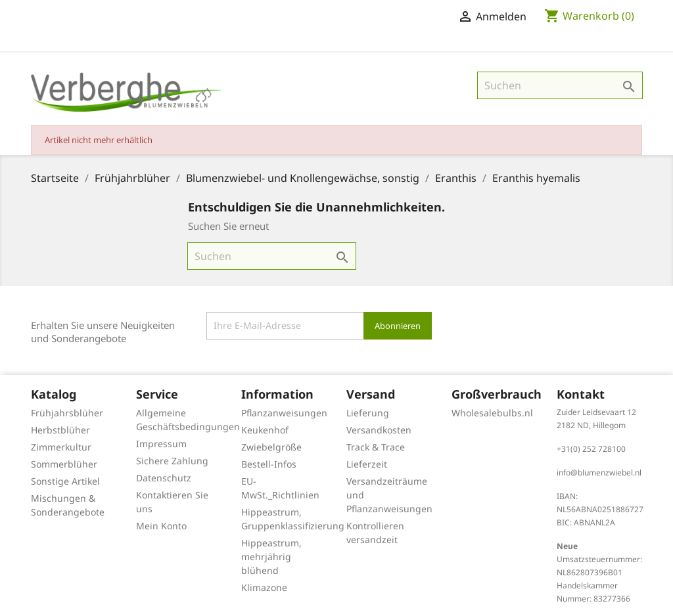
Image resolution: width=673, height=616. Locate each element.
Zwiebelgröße (271, 447)
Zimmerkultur (61, 447)
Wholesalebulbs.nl (492, 413)
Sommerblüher (64, 464)
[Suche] (560, 85)
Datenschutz (164, 478)
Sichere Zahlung (172, 461)
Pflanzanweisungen (284, 413)
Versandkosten (379, 430)
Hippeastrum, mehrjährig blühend (271, 557)
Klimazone (264, 587)
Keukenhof (265, 430)
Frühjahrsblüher (67, 413)
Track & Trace (376, 447)
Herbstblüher (60, 430)
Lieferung (368, 413)
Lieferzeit (367, 464)
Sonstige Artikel (65, 481)
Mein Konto (161, 526)
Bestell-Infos (269, 464)
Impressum (161, 444)
